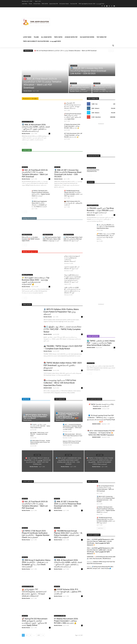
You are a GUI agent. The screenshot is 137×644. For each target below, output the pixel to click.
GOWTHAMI (90, 557)
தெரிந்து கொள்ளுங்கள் (27, 235)
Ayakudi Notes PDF (91, 168)
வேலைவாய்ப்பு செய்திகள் (28, 122)
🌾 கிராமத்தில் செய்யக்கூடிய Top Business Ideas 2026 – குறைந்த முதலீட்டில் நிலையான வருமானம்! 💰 (36, 281)
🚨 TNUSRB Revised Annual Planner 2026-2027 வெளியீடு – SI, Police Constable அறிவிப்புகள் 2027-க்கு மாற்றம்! (68, 534)
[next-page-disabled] (91, 176)
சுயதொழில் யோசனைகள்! (93, 205)
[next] (112, 51)
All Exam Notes (91, 363)
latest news (27, 76)
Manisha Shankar (26, 133)
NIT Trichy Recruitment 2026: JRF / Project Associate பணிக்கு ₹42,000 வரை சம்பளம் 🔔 (73, 135)
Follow (113, 108)
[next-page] (26, 144)
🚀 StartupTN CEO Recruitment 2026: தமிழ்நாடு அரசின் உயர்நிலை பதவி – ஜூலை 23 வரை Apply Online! (35, 622)
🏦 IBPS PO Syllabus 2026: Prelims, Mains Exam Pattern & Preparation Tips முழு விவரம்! (61, 312)
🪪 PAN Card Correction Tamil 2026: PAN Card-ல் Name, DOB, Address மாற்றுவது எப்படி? (52, 239)
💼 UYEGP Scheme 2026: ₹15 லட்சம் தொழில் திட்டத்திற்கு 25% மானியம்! (73, 203)
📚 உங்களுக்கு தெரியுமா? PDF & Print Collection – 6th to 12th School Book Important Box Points (60, 383)
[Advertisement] (82, 22)
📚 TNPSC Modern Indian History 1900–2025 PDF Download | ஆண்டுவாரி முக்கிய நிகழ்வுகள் (63, 365)
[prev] (110, 51)
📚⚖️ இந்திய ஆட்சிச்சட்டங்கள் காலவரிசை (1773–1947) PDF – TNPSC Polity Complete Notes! (62, 329)
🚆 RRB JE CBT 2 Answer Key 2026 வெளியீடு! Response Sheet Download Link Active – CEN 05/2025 (68, 173)
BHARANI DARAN (48, 370)
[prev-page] (23, 144)
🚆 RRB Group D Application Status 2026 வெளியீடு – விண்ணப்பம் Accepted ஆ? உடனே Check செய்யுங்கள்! (36, 563)
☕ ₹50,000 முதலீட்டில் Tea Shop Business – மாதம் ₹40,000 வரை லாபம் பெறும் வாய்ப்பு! (100, 210)
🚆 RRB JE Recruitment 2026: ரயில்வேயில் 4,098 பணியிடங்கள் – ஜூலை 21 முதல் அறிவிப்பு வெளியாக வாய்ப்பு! (36, 128)
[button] (113, 45)
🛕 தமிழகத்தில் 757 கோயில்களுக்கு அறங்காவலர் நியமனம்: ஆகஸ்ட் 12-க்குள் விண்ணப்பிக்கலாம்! (34, 593)
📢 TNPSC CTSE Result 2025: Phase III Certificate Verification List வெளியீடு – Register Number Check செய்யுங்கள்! (36, 534)
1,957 (39, 635)
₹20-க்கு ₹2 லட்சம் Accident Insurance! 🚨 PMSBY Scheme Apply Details (31, 239)
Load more (101, 528)
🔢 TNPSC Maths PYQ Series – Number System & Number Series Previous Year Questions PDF (40, 442)
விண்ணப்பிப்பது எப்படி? (27, 275)
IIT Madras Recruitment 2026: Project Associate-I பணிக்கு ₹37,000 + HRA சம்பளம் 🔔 (72, 126)
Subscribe (113, 117)
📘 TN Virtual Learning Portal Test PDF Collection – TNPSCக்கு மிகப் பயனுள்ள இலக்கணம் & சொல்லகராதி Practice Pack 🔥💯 (67, 416)
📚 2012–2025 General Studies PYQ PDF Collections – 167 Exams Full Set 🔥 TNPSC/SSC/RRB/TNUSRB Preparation (101, 433)
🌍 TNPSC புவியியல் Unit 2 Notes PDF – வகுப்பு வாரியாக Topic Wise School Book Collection (101, 343)
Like (114, 104)
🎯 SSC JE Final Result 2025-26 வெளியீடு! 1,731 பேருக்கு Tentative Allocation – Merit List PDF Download (65, 51)
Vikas (88, 539)
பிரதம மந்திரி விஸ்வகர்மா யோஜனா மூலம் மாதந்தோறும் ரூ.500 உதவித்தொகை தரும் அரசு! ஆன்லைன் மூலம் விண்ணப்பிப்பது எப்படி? (73, 279)
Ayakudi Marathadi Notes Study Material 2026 (93, 171)
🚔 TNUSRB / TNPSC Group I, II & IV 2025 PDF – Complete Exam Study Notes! (39, 434)
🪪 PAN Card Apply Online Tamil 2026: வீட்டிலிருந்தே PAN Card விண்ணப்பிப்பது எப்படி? (73, 239)
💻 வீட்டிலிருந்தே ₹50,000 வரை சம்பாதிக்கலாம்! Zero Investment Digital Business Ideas (106, 227)
